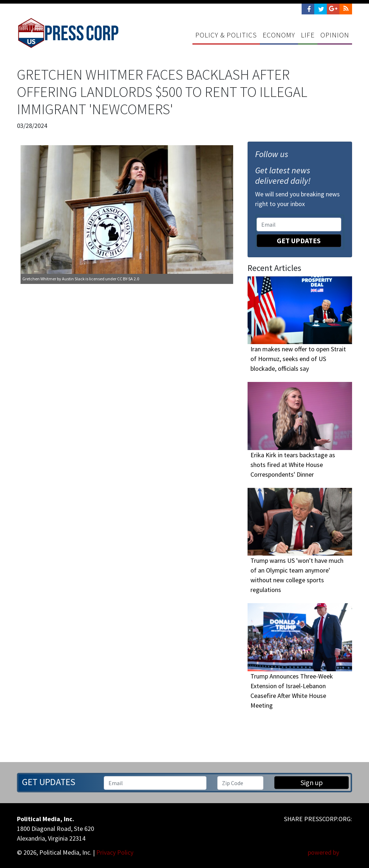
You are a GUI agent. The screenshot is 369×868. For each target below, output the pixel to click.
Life (308, 35)
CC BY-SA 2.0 (128, 279)
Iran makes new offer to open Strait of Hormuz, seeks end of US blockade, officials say (298, 359)
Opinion (335, 35)
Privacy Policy (115, 852)
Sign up (312, 782)
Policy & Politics (226, 35)
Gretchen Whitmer (39, 279)
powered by (330, 852)
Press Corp (68, 33)
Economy (279, 35)
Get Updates (299, 241)
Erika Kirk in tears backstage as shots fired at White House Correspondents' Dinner (293, 465)
